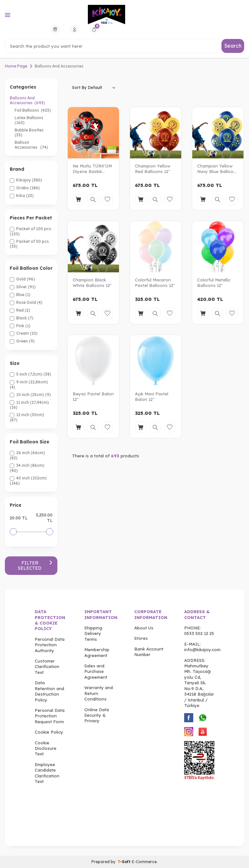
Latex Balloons (29, 120)
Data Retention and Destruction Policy (49, 691)
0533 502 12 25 (199, 634)
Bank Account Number (149, 652)
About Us (144, 628)
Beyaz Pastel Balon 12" (93, 397)
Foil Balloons (33, 110)
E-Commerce (144, 862)
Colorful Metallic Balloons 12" (214, 283)
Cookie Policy (49, 732)
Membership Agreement (97, 652)
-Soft (125, 862)
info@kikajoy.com (202, 650)
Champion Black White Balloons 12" (92, 283)
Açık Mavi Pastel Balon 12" (152, 397)
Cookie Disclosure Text (46, 748)
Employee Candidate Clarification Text (47, 773)
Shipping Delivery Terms (93, 633)
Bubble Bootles (30, 132)
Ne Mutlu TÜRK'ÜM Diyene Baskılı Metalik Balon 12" (92, 169)
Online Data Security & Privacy (97, 715)
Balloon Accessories (31, 145)
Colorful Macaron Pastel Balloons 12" (155, 283)
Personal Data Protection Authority (50, 645)
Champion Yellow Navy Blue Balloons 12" (218, 169)
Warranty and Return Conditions (99, 694)
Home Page (16, 66)
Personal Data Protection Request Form (50, 716)
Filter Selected (35, 566)
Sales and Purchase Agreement (96, 671)
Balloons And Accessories (27, 100)
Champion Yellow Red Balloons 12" (153, 169)
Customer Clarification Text (47, 667)
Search (233, 46)
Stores (141, 639)
